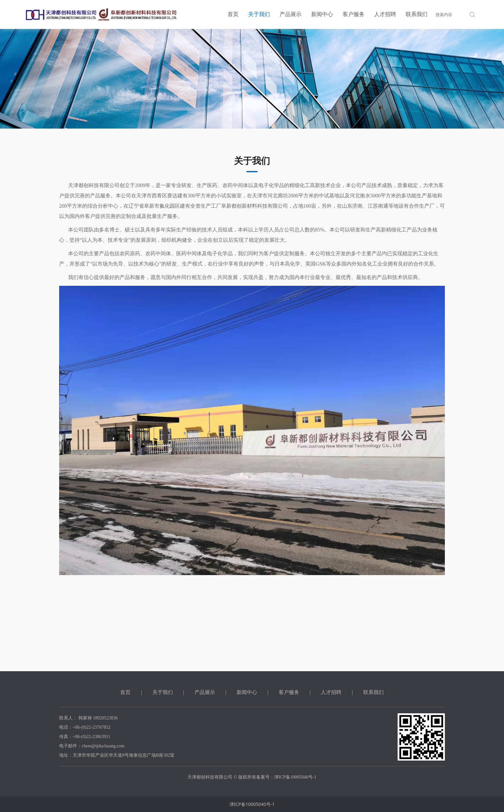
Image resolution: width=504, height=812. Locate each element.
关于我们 (259, 14)
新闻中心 (322, 14)
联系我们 (417, 14)
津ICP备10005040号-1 (252, 804)
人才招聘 (385, 14)
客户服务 (354, 14)
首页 (233, 14)
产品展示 (291, 14)
